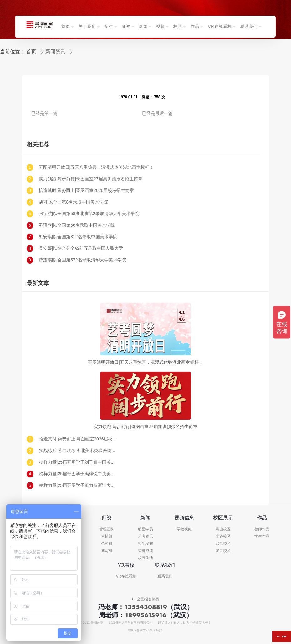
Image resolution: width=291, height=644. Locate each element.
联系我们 (165, 577)
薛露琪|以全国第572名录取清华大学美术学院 (82, 260)
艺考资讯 (145, 536)
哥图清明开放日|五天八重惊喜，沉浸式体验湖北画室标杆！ (96, 167)
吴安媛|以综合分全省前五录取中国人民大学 (81, 248)
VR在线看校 (126, 577)
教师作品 (262, 529)
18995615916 (146, 615)
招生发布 (145, 544)
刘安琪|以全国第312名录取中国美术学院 (78, 237)
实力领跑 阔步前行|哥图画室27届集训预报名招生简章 (91, 179)
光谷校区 (223, 536)
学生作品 (262, 536)
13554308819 (146, 607)
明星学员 (145, 529)
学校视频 (184, 529)
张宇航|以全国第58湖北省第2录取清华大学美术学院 (89, 214)
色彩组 (107, 544)
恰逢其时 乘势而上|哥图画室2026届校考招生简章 (87, 191)
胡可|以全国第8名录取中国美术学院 (73, 202)
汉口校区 (223, 551)
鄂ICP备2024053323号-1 (145, 631)
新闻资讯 (55, 52)
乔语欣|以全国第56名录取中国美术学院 (77, 225)
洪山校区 (223, 529)
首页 (31, 52)
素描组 (107, 536)
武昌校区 (223, 544)
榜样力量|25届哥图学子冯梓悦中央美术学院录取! (78, 474)
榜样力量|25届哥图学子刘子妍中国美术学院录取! (78, 462)
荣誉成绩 (145, 551)
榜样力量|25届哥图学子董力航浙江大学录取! (78, 485)
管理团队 (107, 529)
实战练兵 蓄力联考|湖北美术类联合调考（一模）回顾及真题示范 (78, 451)
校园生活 (145, 558)
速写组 (107, 551)
